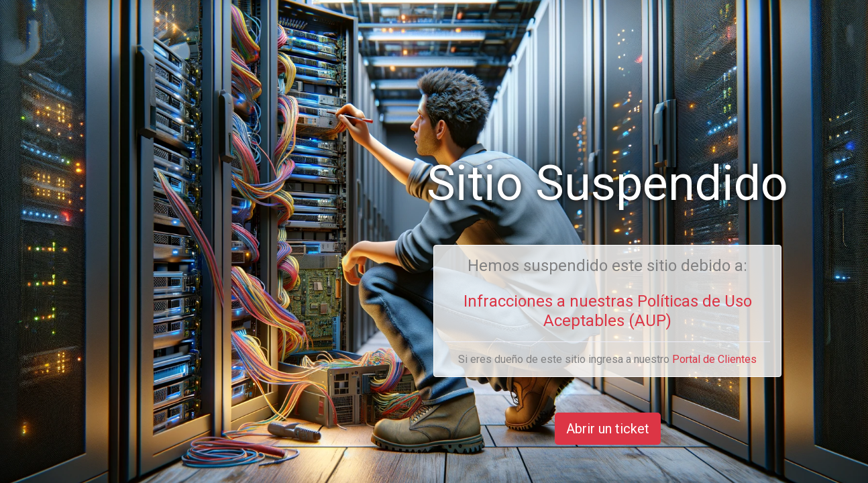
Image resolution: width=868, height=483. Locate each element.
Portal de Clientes (714, 359)
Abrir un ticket (608, 429)
